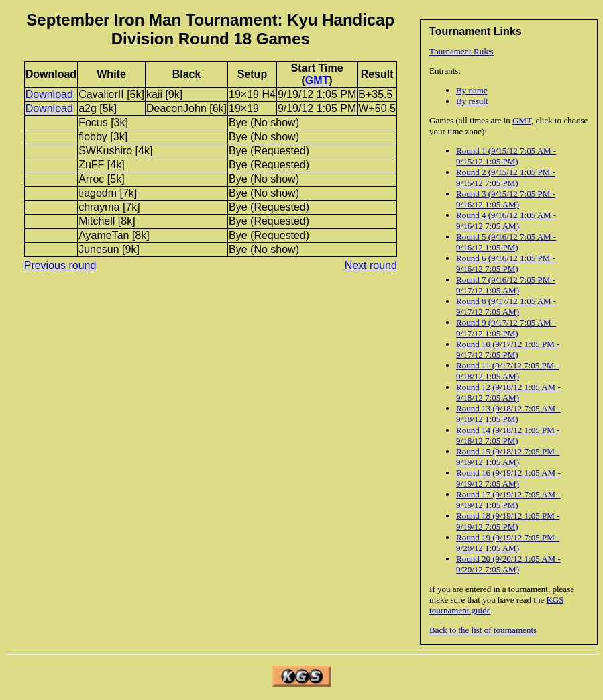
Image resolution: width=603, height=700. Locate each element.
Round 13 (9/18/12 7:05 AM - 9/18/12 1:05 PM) (508, 414)
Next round (371, 265)
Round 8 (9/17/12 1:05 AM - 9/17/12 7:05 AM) (506, 306)
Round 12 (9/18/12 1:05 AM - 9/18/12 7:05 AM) (508, 392)
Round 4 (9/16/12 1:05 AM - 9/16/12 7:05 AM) (506, 220)
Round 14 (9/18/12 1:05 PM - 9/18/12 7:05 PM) (508, 435)
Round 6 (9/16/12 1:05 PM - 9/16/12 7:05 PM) (506, 263)
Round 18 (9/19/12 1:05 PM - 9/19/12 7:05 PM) (508, 521)
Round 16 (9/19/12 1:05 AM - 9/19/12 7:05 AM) (508, 478)
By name (472, 90)
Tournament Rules (461, 51)
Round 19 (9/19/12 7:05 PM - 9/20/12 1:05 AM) (508, 543)
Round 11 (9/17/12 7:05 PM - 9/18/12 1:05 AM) (508, 371)
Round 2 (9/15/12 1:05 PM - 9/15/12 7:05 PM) (506, 178)
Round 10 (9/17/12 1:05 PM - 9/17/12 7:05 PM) (508, 349)
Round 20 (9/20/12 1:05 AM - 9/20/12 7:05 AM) (508, 564)
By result (472, 101)
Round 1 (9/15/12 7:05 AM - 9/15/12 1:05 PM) (506, 156)
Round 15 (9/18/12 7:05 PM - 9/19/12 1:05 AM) (508, 457)
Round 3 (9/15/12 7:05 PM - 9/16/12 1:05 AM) (506, 199)
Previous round (60, 265)
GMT (522, 120)
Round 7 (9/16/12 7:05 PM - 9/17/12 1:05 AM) (506, 285)
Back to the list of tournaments (483, 630)
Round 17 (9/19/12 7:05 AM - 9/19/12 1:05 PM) (508, 500)
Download (49, 94)
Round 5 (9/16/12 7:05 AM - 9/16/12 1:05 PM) (506, 242)
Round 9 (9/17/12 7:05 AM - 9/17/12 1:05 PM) (506, 328)
